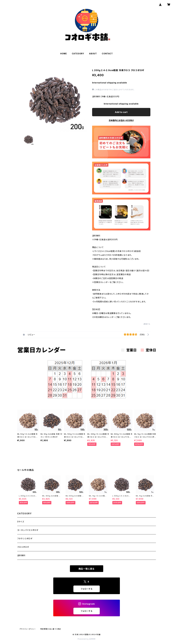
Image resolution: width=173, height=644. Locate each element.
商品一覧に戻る (87, 569)
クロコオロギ (23, 547)
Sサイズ (21, 522)
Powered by (87, 639)
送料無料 (21, 555)
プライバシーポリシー (28, 629)
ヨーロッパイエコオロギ (28, 530)
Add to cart (121, 112)
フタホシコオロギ (25, 538)
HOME (63, 54)
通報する (147, 324)
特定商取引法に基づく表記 (51, 629)
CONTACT (107, 54)
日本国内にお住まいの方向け (121, 120)
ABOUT (93, 54)
